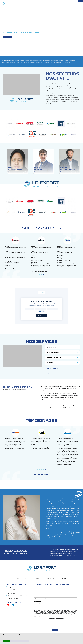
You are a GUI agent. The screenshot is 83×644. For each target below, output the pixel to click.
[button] (40, 274)
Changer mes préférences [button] (23, 641)
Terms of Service (59, 618)
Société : (35, 592)
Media (56, 4)
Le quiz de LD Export (52, 373)
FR (79, 1)
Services (37, 4)
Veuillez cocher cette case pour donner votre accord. (45, 621)
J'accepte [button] (6, 641)
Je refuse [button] (13, 641)
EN (82, 1)
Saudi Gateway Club (67, 4)
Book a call (8, 37)
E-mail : (35, 597)
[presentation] (43, 625)
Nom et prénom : (37, 587)
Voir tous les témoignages (41, 474)
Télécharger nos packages (53, 368)
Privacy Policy (53, 618)
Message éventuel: (37, 602)
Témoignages (47, 4)
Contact (79, 4)
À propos (28, 4)
